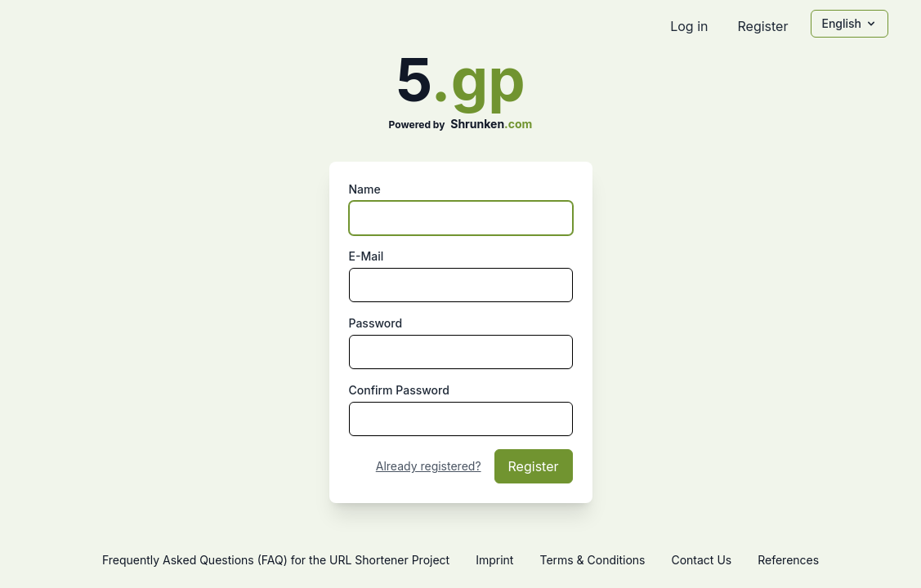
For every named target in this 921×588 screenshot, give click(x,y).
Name (365, 189)
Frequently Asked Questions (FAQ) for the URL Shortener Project (276, 560)
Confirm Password (399, 390)
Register (762, 26)
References (788, 560)
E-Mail (367, 256)
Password (376, 323)
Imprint (494, 560)
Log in (689, 26)
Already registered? (429, 466)
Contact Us (701, 560)
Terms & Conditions (592, 560)
